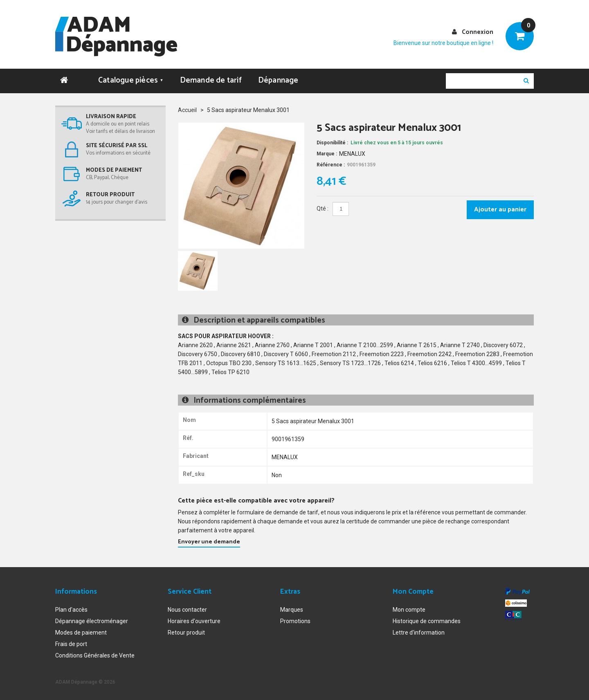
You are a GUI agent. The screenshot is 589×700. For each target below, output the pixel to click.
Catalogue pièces (131, 80)
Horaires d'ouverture (194, 621)
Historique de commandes (427, 621)
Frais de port (71, 644)
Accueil (187, 110)
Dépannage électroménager (92, 621)
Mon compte (409, 610)
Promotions (295, 621)
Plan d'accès (71, 610)
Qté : (323, 209)
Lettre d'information (419, 633)
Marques (292, 610)
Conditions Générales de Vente (95, 655)
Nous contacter (187, 610)
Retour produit (186, 633)
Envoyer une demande (209, 542)
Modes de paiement (81, 633)
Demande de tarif (211, 80)
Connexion (478, 32)
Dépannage (278, 80)
